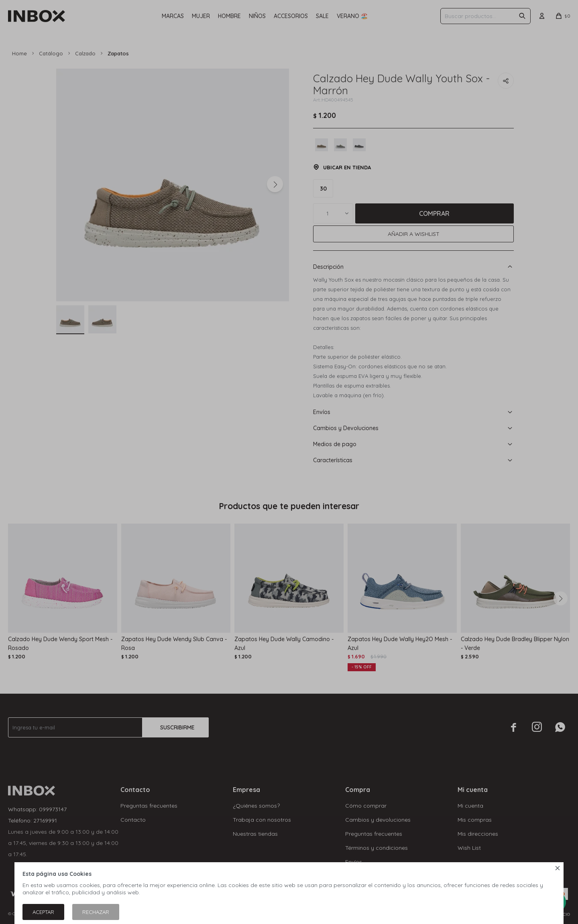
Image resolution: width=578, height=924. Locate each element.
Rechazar (96, 912)
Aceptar (43, 912)
